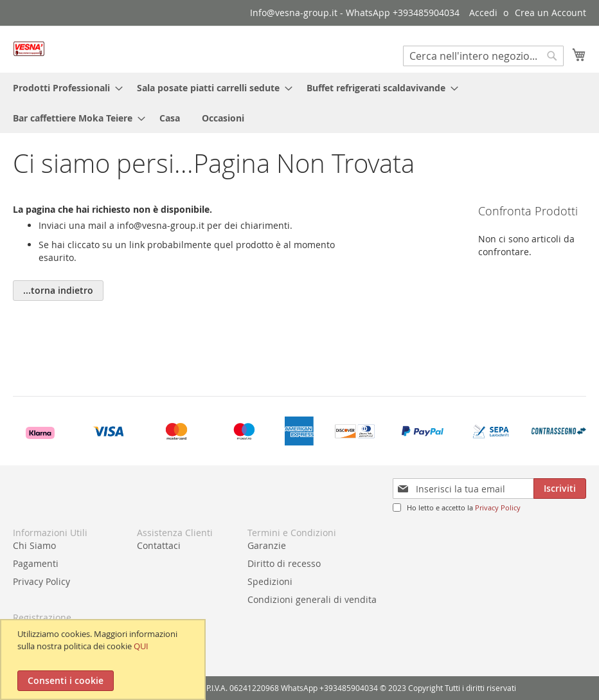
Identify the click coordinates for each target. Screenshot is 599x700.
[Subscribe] (560, 489)
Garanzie (267, 545)
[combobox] (483, 56)
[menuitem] (64, 88)
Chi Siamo (34, 545)
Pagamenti (36, 563)
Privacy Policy (498, 507)
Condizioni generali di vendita (312, 599)
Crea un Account (550, 13)
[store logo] (29, 49)
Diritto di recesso (284, 563)
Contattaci (159, 545)
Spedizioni (270, 581)
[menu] (299, 103)
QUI (141, 646)
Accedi (483, 13)
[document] (104, 660)
